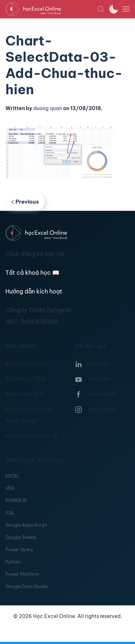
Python (13, 562)
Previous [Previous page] (25, 202)
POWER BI (16, 501)
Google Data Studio (27, 586)
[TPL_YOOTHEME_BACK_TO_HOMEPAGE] (51, 9)
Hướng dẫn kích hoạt (34, 291)
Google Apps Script (26, 525)
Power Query (19, 550)
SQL (10, 513)
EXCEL (12, 476)
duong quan (48, 108)
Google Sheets (21, 537)
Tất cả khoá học (32, 273)
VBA (10, 488)
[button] (101, 9)
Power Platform (22, 574)
